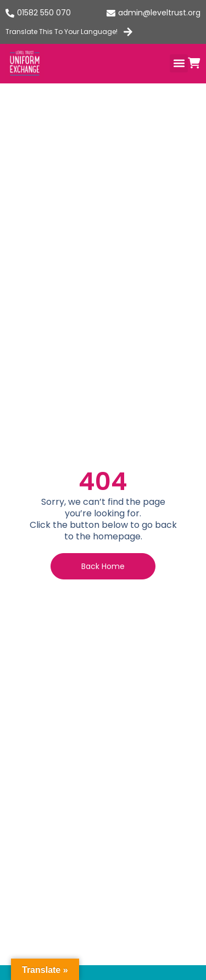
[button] (179, 63)
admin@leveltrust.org (159, 13)
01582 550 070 (44, 13)
